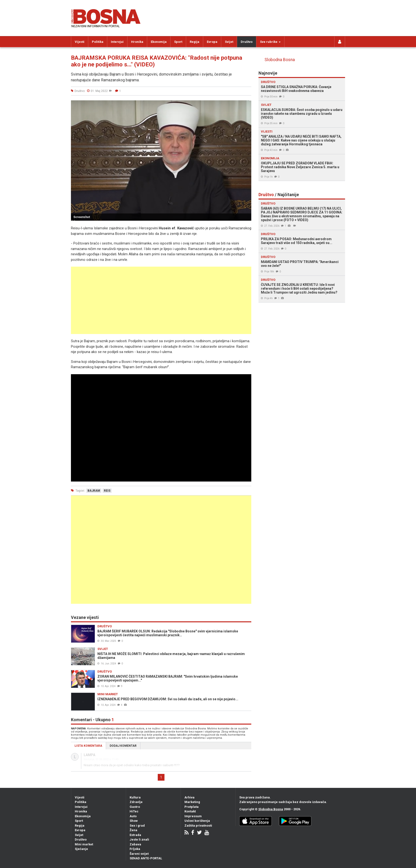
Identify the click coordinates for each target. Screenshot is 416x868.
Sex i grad (137, 826)
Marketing (192, 802)
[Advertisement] (161, 300)
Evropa (212, 42)
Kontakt (190, 811)
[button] (247, 105)
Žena (133, 830)
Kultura (135, 797)
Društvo (247, 42)
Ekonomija (159, 42)
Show (134, 821)
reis (107, 491)
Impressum (193, 816)
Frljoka (135, 849)
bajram (94, 491)
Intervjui (117, 42)
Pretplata (192, 807)
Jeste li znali (139, 839)
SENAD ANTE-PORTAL (146, 858)
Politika (98, 42)
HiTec (134, 811)
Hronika (137, 42)
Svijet (229, 42)
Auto (133, 816)
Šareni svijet (139, 854)
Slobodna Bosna (280, 60)
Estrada (135, 835)
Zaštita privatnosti (198, 826)
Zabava (135, 844)
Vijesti (80, 42)
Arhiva (189, 797)
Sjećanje (81, 849)
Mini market (84, 844)
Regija (195, 42)
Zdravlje (136, 802)
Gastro (135, 807)
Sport (178, 42)
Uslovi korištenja (197, 821)
